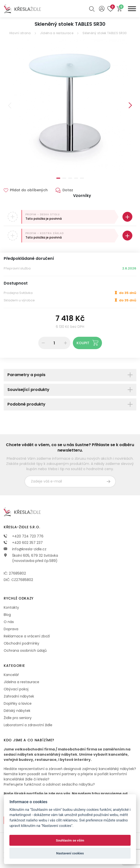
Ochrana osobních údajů (25, 651)
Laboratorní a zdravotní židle (28, 725)
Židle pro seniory (18, 718)
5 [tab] (82, 178)
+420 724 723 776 (24, 536)
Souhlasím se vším (70, 840)
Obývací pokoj (16, 689)
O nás (9, 622)
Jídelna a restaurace (57, 33)
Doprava (11, 629)
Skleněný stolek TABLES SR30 (105, 33)
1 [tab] (58, 178)
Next (130, 105)
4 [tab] (76, 178)
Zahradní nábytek (19, 696)
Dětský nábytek (17, 711)
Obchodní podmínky (21, 643)
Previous (10, 105)
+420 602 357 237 (23, 543)
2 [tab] (64, 178)
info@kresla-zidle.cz (25, 549)
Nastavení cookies (70, 853)
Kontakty (11, 607)
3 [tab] (70, 178)
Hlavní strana (20, 33)
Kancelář (11, 675)
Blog (7, 615)
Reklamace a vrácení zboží (27, 636)
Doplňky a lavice (18, 703)
